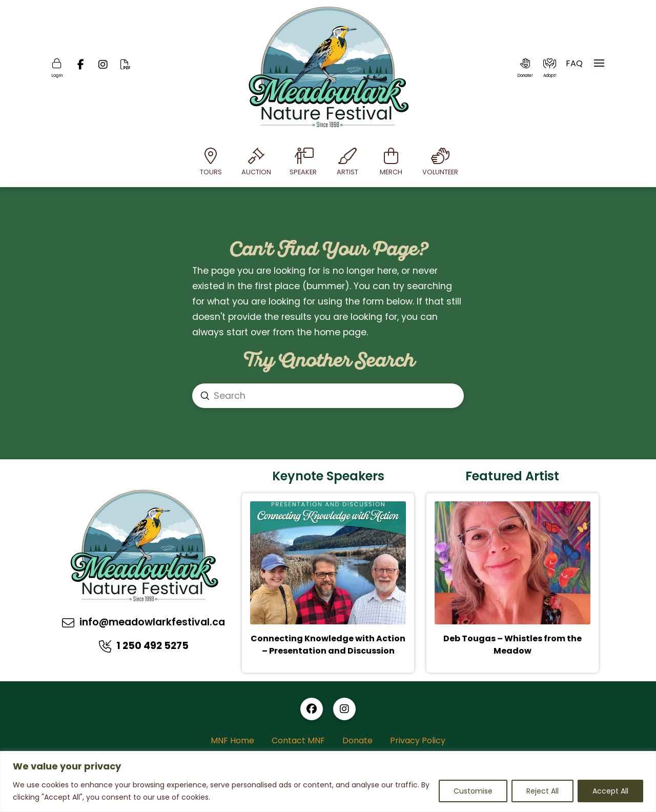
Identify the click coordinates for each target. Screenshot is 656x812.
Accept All (610, 791)
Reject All (542, 791)
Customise (473, 791)
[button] (525, 68)
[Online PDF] (126, 68)
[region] (328, 781)
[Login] (57, 68)
